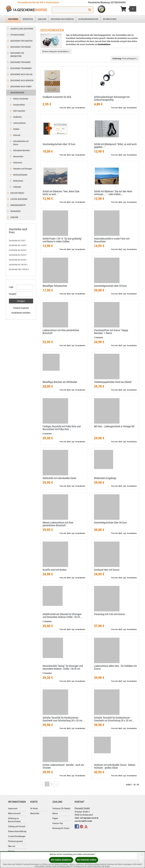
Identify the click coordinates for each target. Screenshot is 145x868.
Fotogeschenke (17, 35)
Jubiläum (42, 19)
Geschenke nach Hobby (21, 87)
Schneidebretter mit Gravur (21, 143)
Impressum (13, 808)
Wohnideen (15, 211)
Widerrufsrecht (14, 813)
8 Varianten (47, 434)
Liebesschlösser (19, 123)
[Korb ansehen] (128, 9)
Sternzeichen (18, 157)
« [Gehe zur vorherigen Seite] (43, 784)
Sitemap (11, 851)
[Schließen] (143, 855)
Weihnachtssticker (20, 175)
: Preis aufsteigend (125, 59)
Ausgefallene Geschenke (22, 29)
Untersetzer (18, 163)
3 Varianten (99, 338)
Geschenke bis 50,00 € (18, 260)
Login (11, 287)
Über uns (12, 846)
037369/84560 (118, 2)
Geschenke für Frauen (21, 47)
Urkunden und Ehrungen (23, 169)
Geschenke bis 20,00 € (18, 250)
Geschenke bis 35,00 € (18, 255)
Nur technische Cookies (87, 860)
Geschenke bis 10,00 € (18, 245)
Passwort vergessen (21, 308)
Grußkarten (17, 117)
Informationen (110, 19)
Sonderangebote (18, 205)
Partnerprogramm (15, 841)
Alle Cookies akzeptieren (61, 860)
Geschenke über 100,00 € (19, 269)
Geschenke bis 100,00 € (18, 265)
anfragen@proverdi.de (89, 818)
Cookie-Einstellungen (17, 836)
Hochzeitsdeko (17, 193)
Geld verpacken (19, 111)
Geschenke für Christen (21, 41)
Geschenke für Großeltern (17, 55)
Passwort (11, 294)
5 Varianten (47, 673)
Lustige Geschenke (19, 199)
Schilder (16, 129)
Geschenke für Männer (21, 68)
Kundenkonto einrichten (21, 313)
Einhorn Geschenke (21, 99)
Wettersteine (18, 181)
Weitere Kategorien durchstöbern (56, 51)
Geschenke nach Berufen (62, 19)
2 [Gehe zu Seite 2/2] (52, 784)
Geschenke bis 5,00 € (17, 241)
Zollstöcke (17, 187)
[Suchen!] (90, 10)
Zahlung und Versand (17, 826)
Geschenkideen (17, 93)
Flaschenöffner (19, 105)
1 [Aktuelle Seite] (47, 784)
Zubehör (14, 217)
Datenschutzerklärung (17, 831)
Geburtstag (28, 19)
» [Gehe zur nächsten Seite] (56, 784)
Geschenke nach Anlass (21, 74)
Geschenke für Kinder (20, 62)
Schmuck (17, 135)
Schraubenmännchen (88, 19)
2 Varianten (47, 621)
